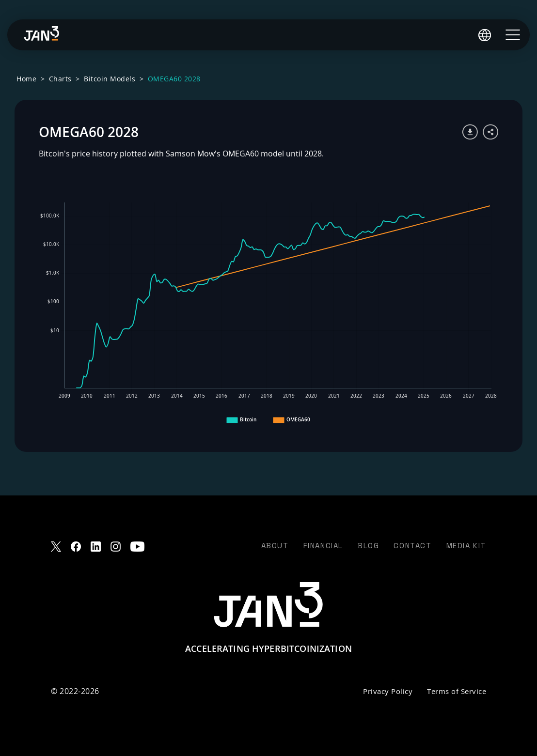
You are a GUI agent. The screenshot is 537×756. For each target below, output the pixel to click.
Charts (60, 79)
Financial (323, 546)
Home (26, 79)
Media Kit (466, 546)
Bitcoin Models (110, 79)
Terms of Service (457, 691)
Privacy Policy (388, 691)
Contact (412, 546)
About (275, 546)
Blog (368, 546)
